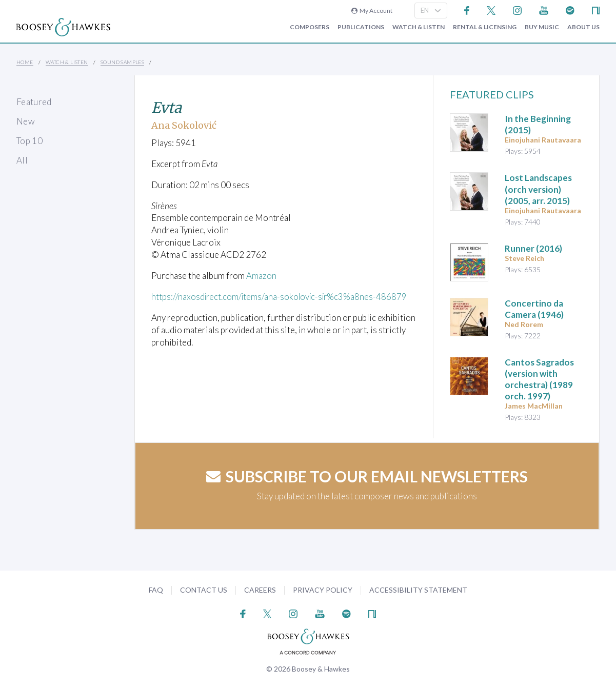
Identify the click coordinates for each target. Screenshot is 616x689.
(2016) (533, 248)
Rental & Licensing (485, 27)
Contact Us (204, 590)
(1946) (534, 309)
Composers (310, 27)
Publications (361, 27)
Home (25, 62)
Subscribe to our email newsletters (367, 476)
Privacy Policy (323, 590)
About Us (583, 27)
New (26, 121)
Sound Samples (122, 62)
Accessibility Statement (418, 590)
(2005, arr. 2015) (538, 189)
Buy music (542, 27)
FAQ (156, 590)
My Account (372, 11)
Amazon (261, 276)
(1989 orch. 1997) (539, 379)
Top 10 (29, 141)
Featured (34, 102)
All (22, 160)
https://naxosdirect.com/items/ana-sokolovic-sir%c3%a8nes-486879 (282, 296)
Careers (260, 590)
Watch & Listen (419, 27)
